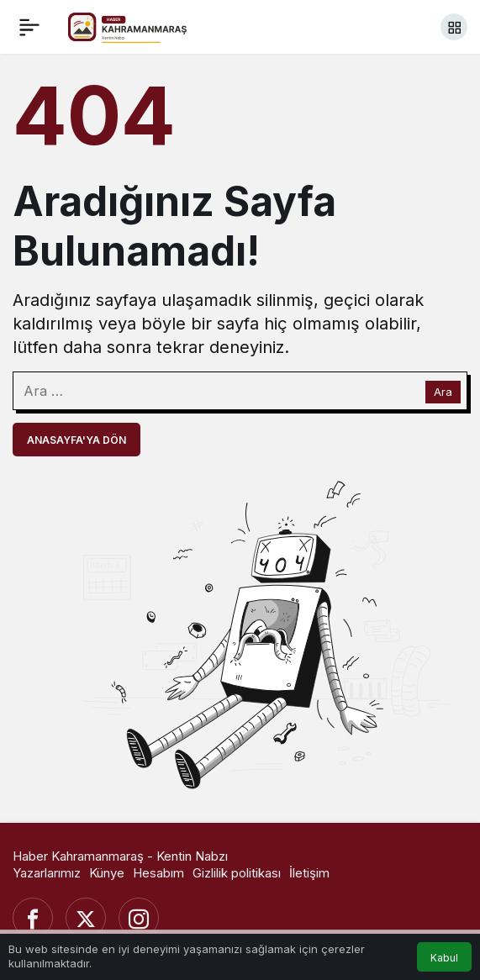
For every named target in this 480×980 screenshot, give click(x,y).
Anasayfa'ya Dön (76, 440)
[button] (454, 27)
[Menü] (29, 27)
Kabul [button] (444, 958)
